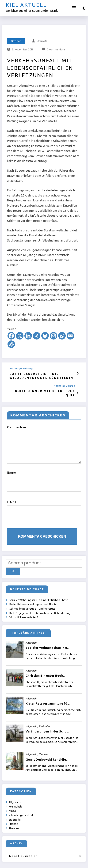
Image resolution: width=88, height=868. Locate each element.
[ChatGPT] (11, 344)
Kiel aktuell (26, 5)
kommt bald (16, 785)
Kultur (12, 789)
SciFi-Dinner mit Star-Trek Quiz (38, 389)
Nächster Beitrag (55, 384)
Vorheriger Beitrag (21, 369)
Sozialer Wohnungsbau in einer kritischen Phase (39, 580)
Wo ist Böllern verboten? (24, 596)
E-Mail (44, 497)
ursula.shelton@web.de (27, 861)
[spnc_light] (84, 8)
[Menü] (74, 8)
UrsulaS (42, 41)
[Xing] (37, 336)
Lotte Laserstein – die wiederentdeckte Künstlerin (35, 375)
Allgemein (15, 780)
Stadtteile (15, 796)
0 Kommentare (56, 50)
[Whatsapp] (62, 336)
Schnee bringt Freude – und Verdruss (32, 588)
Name (44, 472)
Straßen (16, 41)
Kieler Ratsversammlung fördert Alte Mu (34, 584)
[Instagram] (54, 336)
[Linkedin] (28, 336)
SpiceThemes (67, 861)
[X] (20, 336)
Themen (14, 805)
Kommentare (44, 438)
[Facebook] (11, 336)
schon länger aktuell (21, 793)
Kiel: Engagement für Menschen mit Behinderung (40, 592)
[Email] (70, 336)
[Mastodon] (45, 336)
